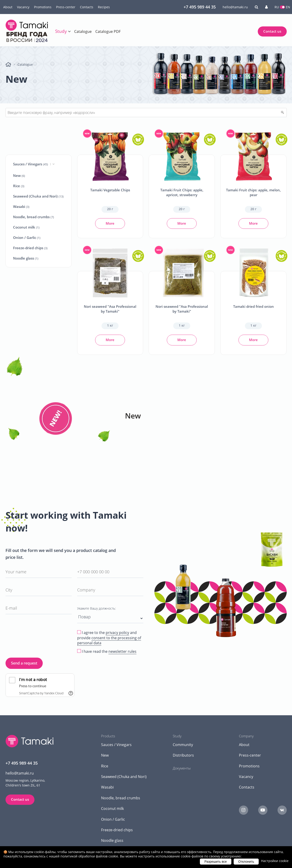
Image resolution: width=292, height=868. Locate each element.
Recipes (104, 7)
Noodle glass (26, 258)
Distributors (183, 755)
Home (8, 64)
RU (277, 7)
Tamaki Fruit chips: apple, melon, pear (253, 192)
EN (288, 7)
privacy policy (117, 633)
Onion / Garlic (27, 237)
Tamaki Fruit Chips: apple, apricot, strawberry (182, 192)
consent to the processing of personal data (109, 640)
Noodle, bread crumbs (34, 217)
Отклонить (246, 862)
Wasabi (21, 206)
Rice (19, 186)
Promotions (43, 7)
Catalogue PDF (108, 31)
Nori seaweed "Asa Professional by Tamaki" (110, 309)
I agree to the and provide (109, 638)
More (110, 223)
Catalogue (83, 31)
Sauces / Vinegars (34, 164)
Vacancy (23, 7)
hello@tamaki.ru (235, 7)
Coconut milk (26, 227)
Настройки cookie (275, 861)
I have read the (109, 652)
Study (61, 31)
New (19, 175)
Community (183, 745)
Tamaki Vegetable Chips (110, 190)
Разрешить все (216, 862)
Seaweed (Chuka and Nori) (38, 196)
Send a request (24, 663)
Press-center (66, 7)
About (8, 7)
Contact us (272, 31)
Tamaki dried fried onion (254, 306)
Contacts (87, 7)
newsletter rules (122, 651)
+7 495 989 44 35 (200, 7)
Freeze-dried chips (30, 248)
